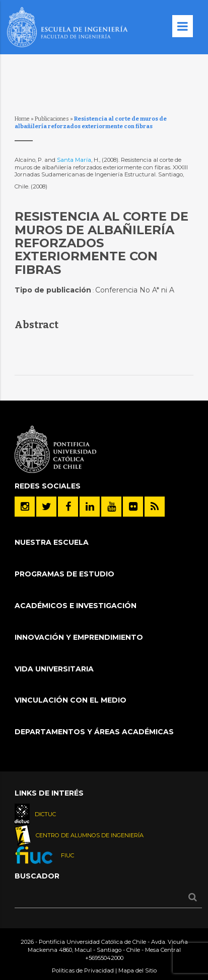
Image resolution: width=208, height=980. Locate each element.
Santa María (74, 160)
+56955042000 (104, 958)
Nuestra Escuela (52, 542)
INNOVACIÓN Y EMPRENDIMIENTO (79, 637)
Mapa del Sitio (137, 970)
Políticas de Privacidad (83, 970)
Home (22, 119)
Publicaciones (52, 119)
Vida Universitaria (54, 669)
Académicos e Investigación (76, 606)
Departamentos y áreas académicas (94, 732)
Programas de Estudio (64, 574)
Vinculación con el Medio (71, 700)
